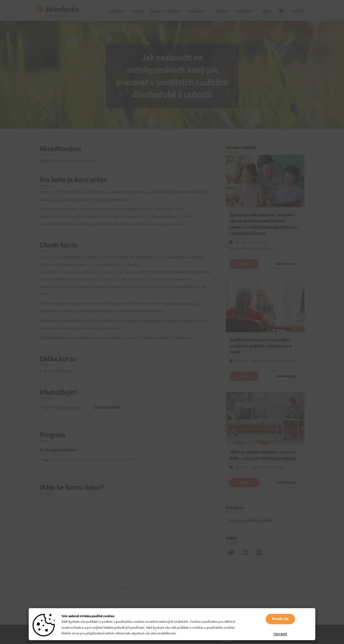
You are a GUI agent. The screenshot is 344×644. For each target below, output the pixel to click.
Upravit (280, 634)
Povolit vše (280, 619)
